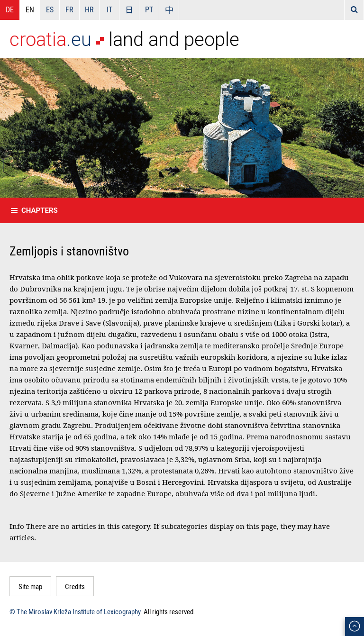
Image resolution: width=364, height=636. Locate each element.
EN (30, 9)
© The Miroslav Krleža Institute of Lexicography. (76, 611)
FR (69, 9)
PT (149, 9)
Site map (30, 586)
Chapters (40, 210)
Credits (75, 586)
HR (89, 9)
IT (109, 9)
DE (10, 9)
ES (50, 9)
